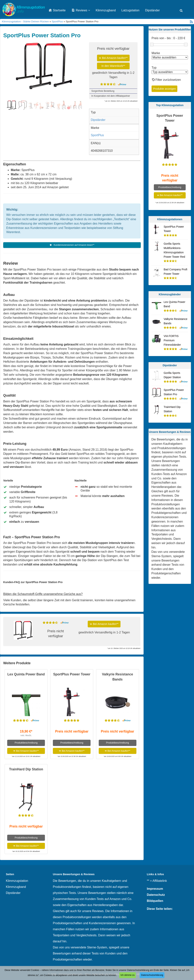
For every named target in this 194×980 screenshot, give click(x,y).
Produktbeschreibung (26, 743)
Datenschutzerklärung (152, 975)
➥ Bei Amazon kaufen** (113, 58)
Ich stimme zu (128, 975)
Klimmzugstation (17, 881)
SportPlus (57, 21)
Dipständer (152, 10)
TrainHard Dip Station (26, 770)
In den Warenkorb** (113, 66)
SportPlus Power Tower (72, 675)
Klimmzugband (106, 10)
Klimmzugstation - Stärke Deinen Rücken (25, 21)
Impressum (155, 889)
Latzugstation (130, 10)
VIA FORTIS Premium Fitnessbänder (172, 340)
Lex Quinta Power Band (26, 675)
